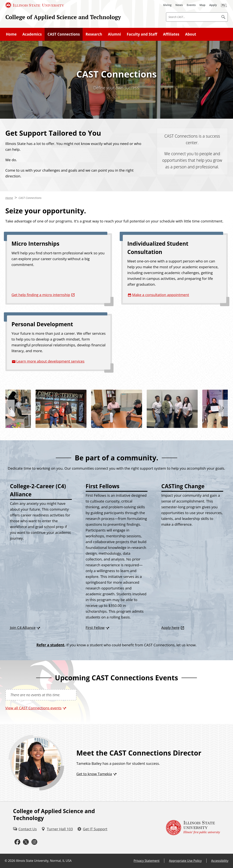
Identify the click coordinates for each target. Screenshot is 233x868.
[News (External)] (179, 5)
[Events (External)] (191, 5)
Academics (32, 34)
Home (11, 34)
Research (94, 34)
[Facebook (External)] (17, 842)
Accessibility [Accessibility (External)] (220, 861)
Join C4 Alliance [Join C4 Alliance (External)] (23, 627)
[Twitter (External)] (26, 842)
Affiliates (171, 34)
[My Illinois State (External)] (224, 5)
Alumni (114, 34)
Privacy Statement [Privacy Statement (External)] (147, 861)
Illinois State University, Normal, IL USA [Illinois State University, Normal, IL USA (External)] (44, 861)
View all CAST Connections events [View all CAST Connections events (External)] (33, 708)
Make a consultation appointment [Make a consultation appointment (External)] (161, 295)
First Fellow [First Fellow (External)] (95, 627)
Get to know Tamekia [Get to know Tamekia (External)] (94, 774)
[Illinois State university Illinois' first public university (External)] (193, 828)
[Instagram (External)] (34, 842)
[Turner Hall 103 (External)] (57, 829)
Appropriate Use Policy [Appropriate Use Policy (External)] (185, 861)
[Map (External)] (202, 5)
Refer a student (50, 645)
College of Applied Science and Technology (63, 17)
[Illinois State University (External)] (35, 5)
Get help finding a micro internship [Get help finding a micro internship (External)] (41, 295)
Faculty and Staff (142, 34)
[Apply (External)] (213, 5)
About (191, 34)
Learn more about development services (50, 361)
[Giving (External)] (167, 5)
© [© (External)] (6, 861)
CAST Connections (64, 34)
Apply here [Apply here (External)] (170, 627)
